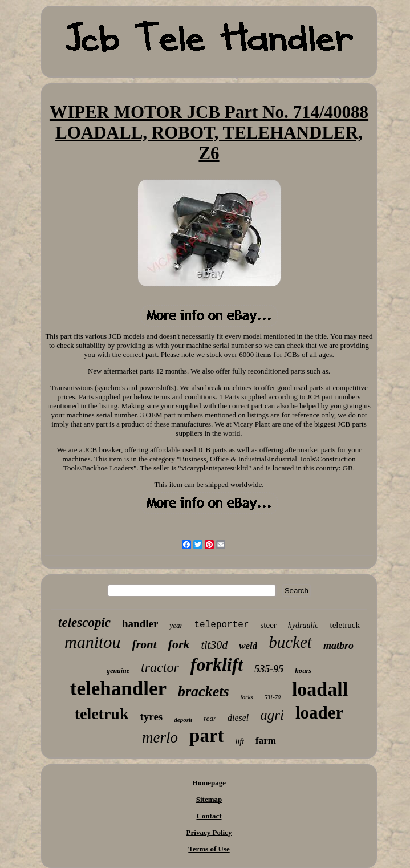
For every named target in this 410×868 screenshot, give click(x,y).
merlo (160, 737)
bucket (290, 642)
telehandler (118, 689)
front (144, 644)
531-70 (273, 697)
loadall (320, 689)
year (176, 625)
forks (247, 697)
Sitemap (209, 799)
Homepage (209, 783)
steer (268, 625)
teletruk (102, 714)
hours (303, 671)
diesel (238, 718)
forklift (217, 664)
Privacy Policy (209, 832)
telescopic (84, 622)
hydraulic (303, 625)
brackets (204, 691)
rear (210, 718)
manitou (92, 642)
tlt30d (214, 645)
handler (140, 624)
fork (179, 644)
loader (319, 713)
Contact (209, 816)
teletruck (344, 625)
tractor (160, 667)
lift (240, 742)
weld (248, 646)
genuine (118, 671)
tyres (152, 717)
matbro (338, 646)
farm (266, 741)
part (207, 736)
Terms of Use (209, 849)
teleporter (221, 625)
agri (272, 715)
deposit (183, 720)
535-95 (269, 669)
